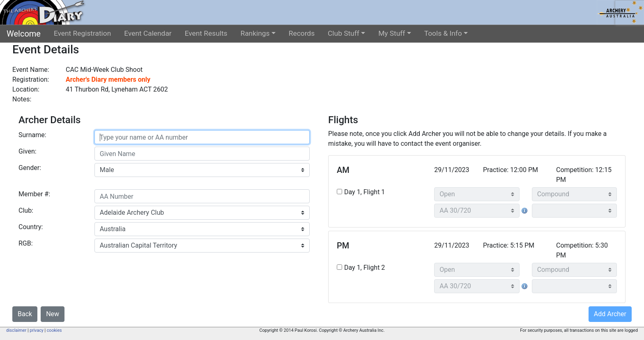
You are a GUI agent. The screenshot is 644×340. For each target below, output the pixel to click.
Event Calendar (148, 33)
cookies (54, 330)
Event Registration (82, 33)
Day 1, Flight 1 (365, 192)
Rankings (255, 33)
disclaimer (16, 330)
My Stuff (392, 33)
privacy (37, 330)
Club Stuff (344, 33)
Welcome (24, 34)
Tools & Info (443, 33)
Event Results (206, 33)
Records (302, 33)
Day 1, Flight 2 (365, 268)
